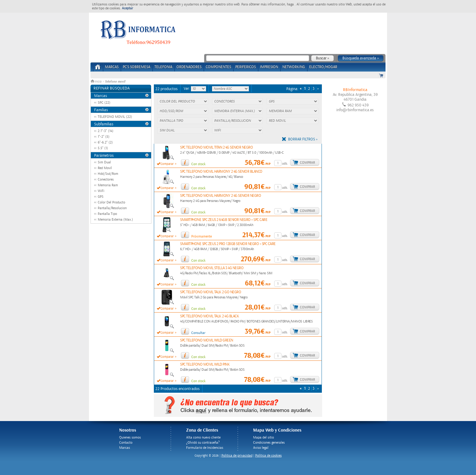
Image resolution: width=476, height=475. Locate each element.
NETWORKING (294, 67)
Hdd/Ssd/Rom (108, 174)
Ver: (187, 89)
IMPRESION (269, 67)
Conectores (106, 179)
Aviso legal (261, 448)
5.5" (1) (103, 148)
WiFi (101, 191)
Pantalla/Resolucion (112, 208)
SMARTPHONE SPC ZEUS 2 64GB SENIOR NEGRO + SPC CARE (224, 220)
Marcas (112, 67)
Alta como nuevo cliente (203, 437)
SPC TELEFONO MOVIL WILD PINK (205, 365)
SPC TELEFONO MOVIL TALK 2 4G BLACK (209, 316)
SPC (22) (104, 103)
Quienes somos (130, 437)
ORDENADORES (189, 67)
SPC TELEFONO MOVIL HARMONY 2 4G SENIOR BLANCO (221, 172)
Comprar (307, 163)
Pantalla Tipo (107, 214)
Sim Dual (104, 162)
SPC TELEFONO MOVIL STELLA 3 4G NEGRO (212, 268)
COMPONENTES (218, 67)
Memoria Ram (108, 185)
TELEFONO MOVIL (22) (115, 117)
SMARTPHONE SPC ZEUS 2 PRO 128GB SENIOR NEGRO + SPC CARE (228, 244)
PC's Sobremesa (136, 67)
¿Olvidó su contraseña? (203, 443)
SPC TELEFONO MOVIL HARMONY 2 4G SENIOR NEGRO (221, 196)
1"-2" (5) (104, 137)
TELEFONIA (163, 67)
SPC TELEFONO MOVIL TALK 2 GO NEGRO (211, 292)
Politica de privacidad (237, 456)
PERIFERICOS (246, 67)
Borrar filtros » (303, 139)
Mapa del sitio (263, 437)
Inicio (97, 82)
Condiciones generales (269, 443)
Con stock (198, 164)
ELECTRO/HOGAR (323, 67)
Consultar (198, 333)
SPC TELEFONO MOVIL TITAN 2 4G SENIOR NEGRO (216, 148)
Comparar (167, 164)
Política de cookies (268, 456)
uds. (285, 164)
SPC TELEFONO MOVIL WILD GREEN (207, 340)
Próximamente (202, 236)
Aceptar (127, 8)
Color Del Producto (111, 202)
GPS (101, 197)
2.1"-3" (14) (106, 131)
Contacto (126, 443)
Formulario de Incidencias (205, 448)
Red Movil (105, 168)
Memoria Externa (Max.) (115, 220)
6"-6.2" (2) (105, 142)
